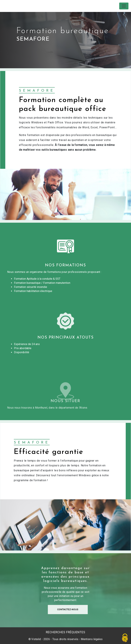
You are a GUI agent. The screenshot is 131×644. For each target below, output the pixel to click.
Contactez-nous (82, 614)
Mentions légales (91, 639)
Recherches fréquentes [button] (66, 632)
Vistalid (36, 639)
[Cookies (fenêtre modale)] (125, 638)
